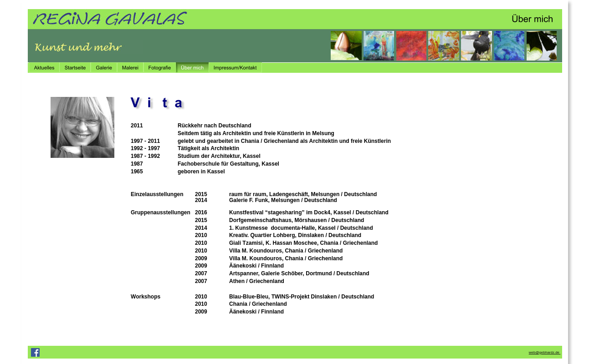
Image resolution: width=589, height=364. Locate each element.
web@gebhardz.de (545, 352)
